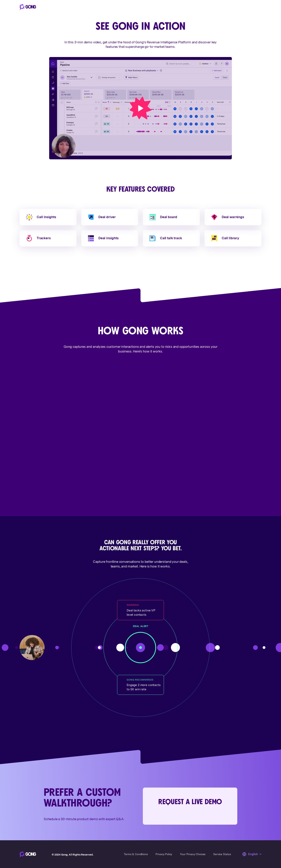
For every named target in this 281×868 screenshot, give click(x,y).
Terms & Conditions (136, 854)
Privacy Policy (164, 854)
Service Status (222, 854)
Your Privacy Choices (193, 854)
